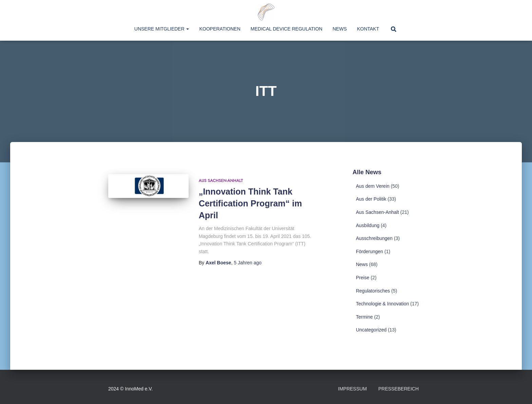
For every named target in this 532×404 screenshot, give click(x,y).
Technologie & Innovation (382, 304)
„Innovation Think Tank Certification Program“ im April (250, 203)
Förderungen (369, 251)
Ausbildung (368, 225)
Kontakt (368, 29)
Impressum (352, 389)
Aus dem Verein (373, 186)
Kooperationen (220, 29)
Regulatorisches (373, 291)
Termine (364, 317)
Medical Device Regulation (287, 29)
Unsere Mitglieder (162, 29)
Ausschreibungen (374, 238)
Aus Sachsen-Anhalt (221, 181)
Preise (363, 278)
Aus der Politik (371, 199)
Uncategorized (371, 330)
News (340, 29)
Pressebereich (398, 389)
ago (248, 263)
